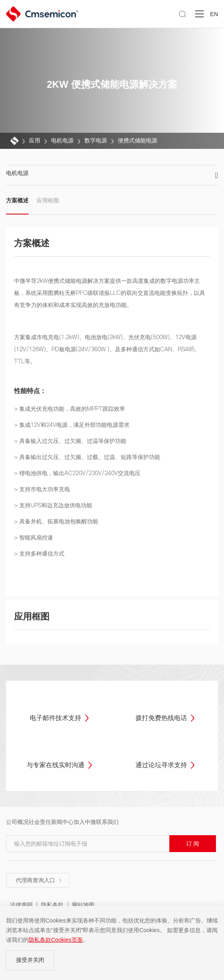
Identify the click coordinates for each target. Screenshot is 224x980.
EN (214, 14)
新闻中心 (62, 822)
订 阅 (193, 844)
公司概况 (17, 822)
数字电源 (96, 140)
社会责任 (40, 822)
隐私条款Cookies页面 (56, 940)
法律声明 (21, 905)
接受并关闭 (30, 960)
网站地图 (83, 905)
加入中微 (85, 822)
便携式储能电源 (138, 140)
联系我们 (107, 822)
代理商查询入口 (39, 880)
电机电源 (62, 140)
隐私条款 (52, 905)
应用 (35, 140)
